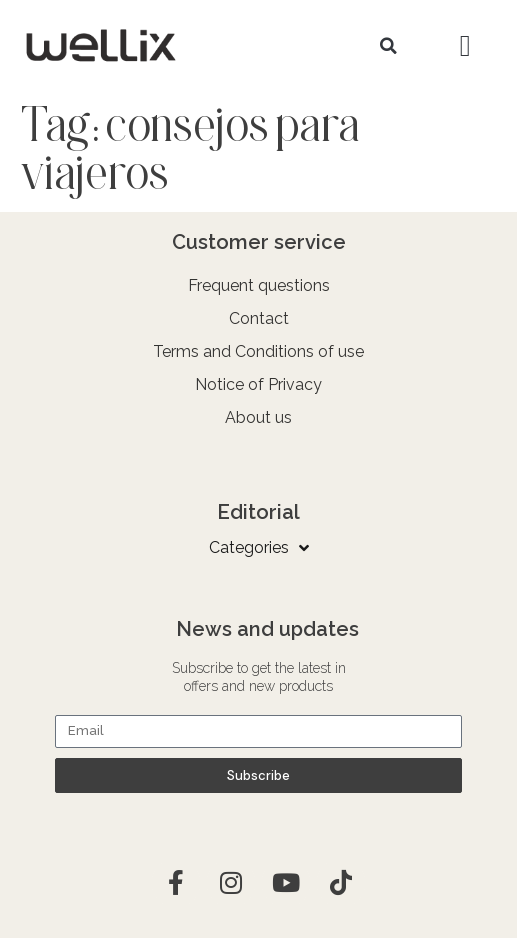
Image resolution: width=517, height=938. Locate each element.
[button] (389, 46)
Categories (259, 548)
